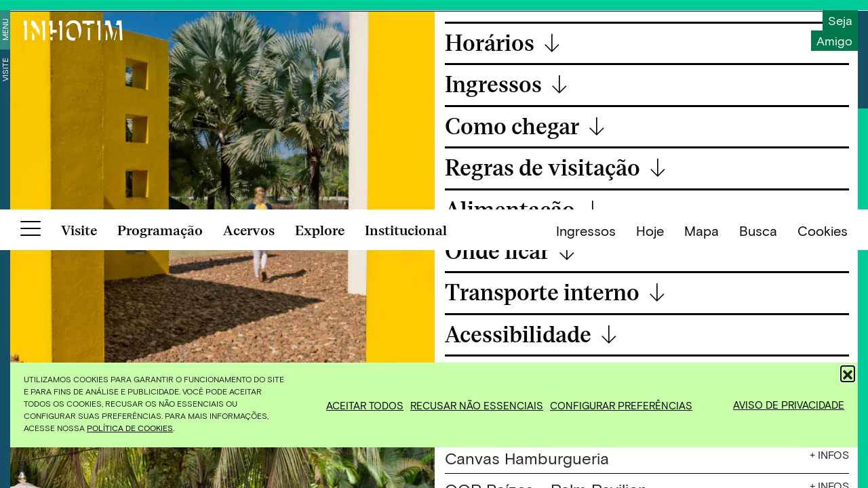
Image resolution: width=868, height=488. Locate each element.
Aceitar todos (365, 405)
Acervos (249, 468)
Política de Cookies (130, 428)
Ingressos (586, 468)
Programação (160, 468)
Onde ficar (511, 252)
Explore (320, 468)
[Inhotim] (73, 30)
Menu (5, 29)
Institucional (406, 468)
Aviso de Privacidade (789, 405)
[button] (848, 373)
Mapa (702, 468)
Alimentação (524, 211)
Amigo (834, 41)
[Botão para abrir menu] (31, 469)
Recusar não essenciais (477, 405)
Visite (5, 69)
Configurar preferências (621, 405)
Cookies (823, 468)
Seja (840, 20)
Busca (758, 468)
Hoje (650, 468)
